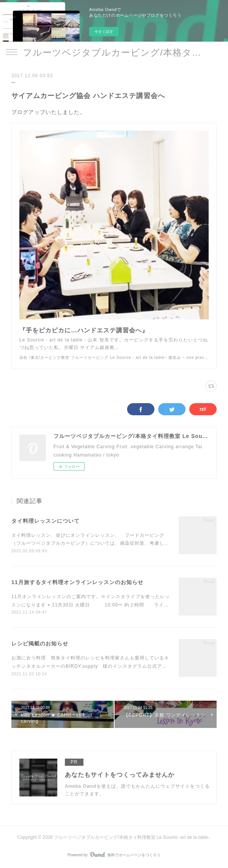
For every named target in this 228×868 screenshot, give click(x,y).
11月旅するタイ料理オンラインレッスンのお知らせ (77, 582)
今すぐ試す (104, 32)
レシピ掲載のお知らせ (40, 644)
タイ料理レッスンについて (46, 521)
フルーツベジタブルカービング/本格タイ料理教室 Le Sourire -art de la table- (114, 52)
